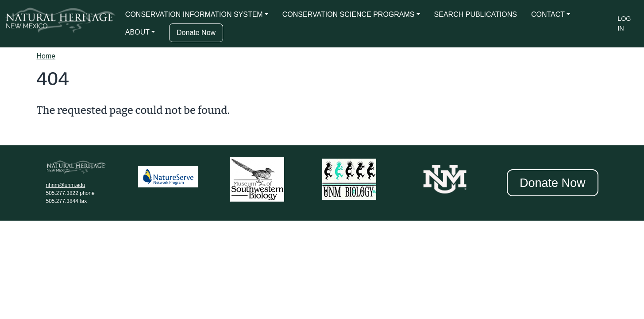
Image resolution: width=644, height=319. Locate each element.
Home (46, 56)
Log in (624, 23)
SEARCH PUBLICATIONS (476, 14)
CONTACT (548, 14)
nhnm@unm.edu (66, 185)
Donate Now (196, 33)
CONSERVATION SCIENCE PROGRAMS (349, 14)
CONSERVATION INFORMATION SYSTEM (194, 14)
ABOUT (137, 32)
